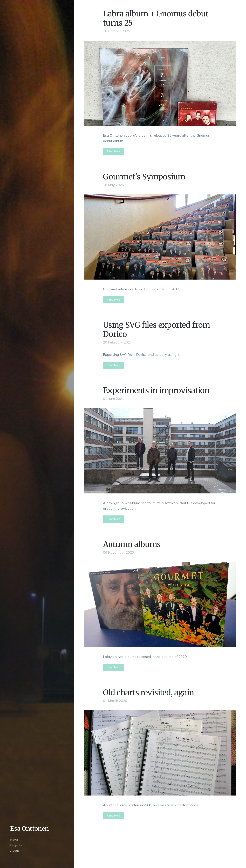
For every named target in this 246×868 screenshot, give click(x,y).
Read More (114, 151)
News (14, 840)
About (15, 851)
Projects (16, 845)
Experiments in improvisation (156, 390)
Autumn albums (132, 544)
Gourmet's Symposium (144, 177)
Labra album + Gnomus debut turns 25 (156, 18)
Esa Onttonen (30, 829)
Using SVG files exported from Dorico (156, 330)
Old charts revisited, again (148, 692)
